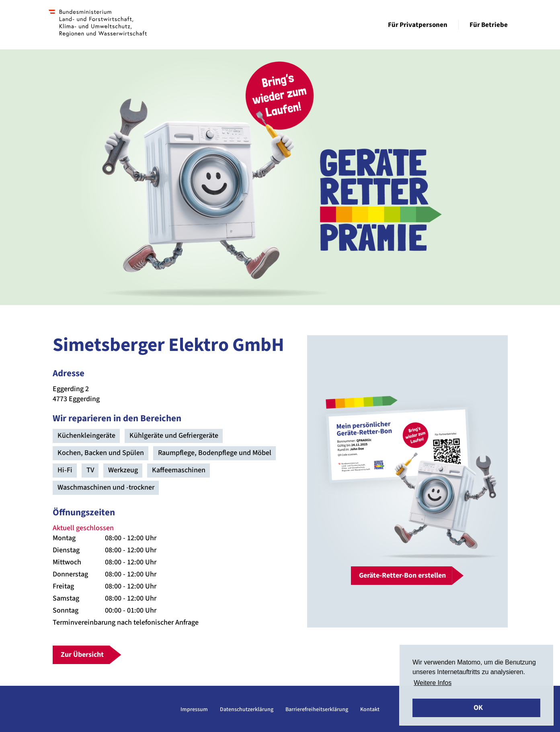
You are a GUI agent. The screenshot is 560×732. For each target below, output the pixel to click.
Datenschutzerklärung (247, 709)
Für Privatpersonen (418, 25)
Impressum (194, 709)
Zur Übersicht (82, 655)
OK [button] (478, 708)
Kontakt (370, 709)
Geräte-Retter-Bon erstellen (402, 575)
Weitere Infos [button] (433, 683)
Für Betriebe (489, 25)
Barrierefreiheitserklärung (317, 709)
